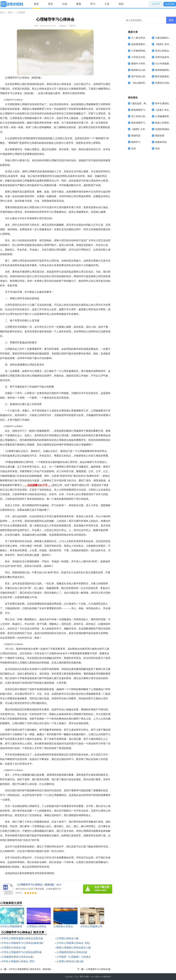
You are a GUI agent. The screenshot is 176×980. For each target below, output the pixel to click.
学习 (93, 4)
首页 (36, 4)
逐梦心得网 (84, 977)
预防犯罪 (160, 136)
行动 (65, 4)
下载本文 (72, 26)
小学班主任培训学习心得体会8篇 (148, 57)
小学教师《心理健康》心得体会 (74, 957)
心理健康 (21, 13)
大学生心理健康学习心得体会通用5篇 (21, 952)
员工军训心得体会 (140, 116)
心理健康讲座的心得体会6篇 (72, 952)
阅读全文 (63, 26)
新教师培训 (161, 142)
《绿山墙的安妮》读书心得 (145, 83)
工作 (107, 4)
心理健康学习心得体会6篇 (98, 969)
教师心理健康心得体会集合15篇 (74, 948)
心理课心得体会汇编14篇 (70, 961)
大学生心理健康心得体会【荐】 (18, 961)
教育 (79, 4)
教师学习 (136, 142)
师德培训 (136, 136)
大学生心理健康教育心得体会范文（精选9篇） (31, 969)
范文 (50, 4)
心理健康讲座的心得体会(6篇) (17, 957)
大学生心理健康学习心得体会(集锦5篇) (22, 943)
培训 (121, 4)
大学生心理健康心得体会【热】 (74, 943)
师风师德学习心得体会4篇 (144, 123)
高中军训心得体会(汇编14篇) (146, 76)
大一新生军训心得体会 (143, 38)
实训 (133, 149)
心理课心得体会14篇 (68, 938)
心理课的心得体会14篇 (14, 948)
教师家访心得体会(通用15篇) (146, 70)
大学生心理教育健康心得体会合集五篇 (22, 938)
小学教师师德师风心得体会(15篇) (148, 51)
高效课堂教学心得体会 (143, 44)
